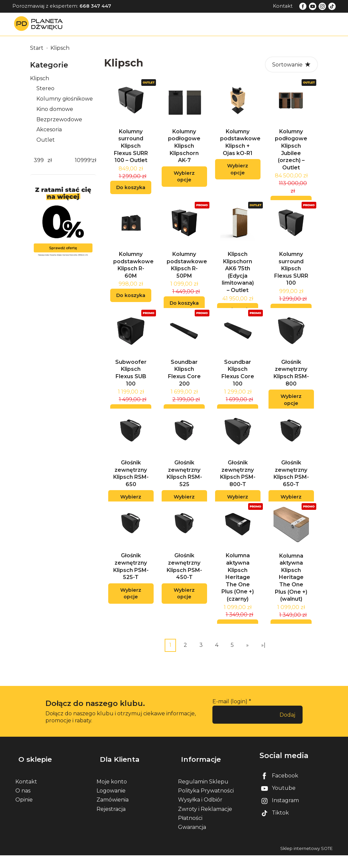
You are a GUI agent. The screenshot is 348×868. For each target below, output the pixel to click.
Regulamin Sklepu (203, 794)
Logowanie (111, 803)
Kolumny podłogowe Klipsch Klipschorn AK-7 (184, 150)
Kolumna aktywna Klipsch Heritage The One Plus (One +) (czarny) (238, 597)
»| (263, 665)
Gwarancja (192, 840)
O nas (23, 803)
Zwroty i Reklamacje (205, 822)
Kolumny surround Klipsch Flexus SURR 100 (291, 276)
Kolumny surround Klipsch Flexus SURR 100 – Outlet (131, 150)
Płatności (190, 831)
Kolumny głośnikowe (65, 99)
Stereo (45, 88)
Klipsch (40, 78)
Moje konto (112, 794)
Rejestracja (111, 822)
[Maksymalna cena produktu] (83, 161)
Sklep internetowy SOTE (306, 861)
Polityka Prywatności (206, 803)
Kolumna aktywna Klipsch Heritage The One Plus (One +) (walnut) (291, 598)
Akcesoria (49, 129)
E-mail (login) (230, 721)
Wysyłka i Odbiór (200, 813)
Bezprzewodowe (59, 119)
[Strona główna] (40, 24)
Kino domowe (55, 109)
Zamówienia (113, 813)
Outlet (46, 140)
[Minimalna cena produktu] (39, 161)
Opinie (24, 813)
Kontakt (283, 6)
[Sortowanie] (291, 64)
